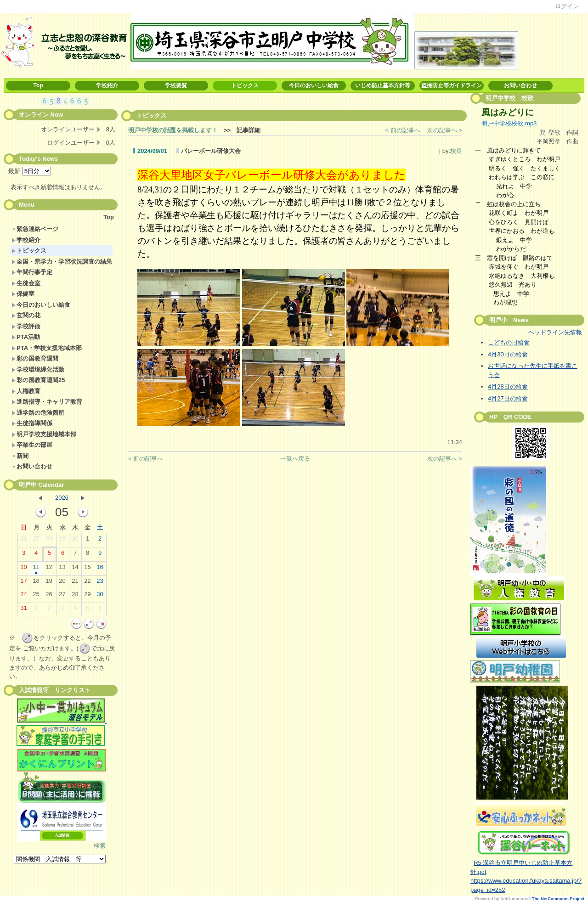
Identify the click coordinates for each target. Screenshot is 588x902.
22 (87, 583)
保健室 (23, 294)
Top (38, 85)
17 (23, 583)
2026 (62, 498)
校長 (456, 151)
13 (62, 569)
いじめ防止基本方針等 (383, 85)
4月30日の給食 (508, 354)
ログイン (567, 6)
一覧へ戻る (295, 459)
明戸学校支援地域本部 (44, 434)
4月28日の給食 (508, 386)
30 (75, 541)
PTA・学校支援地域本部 (47, 348)
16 (100, 569)
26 (23, 541)
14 (75, 569)
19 (49, 583)
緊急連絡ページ (35, 229)
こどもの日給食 (509, 342)
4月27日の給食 (508, 398)
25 (36, 596)
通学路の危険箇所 (38, 413)
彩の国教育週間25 (38, 380)
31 (23, 610)
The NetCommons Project (558, 899)
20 (62, 583)
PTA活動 (26, 337)
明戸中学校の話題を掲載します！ (173, 130)
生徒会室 (26, 283)
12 (49, 569)
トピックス (245, 85)
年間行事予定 (32, 272)
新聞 (20, 456)
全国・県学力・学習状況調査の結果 (62, 262)
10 (23, 569)
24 (23, 596)
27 (36, 541)
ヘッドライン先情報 (555, 332)
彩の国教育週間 (35, 358)
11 (36, 569)
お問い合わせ (520, 85)
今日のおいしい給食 (314, 85)
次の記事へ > (445, 130)
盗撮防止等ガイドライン (452, 85)
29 (62, 541)
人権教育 (26, 391)
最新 (30, 171)
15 (87, 569)
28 (49, 540)
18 (36, 583)
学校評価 (26, 326)
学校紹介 (107, 85)
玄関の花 (26, 315)
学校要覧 (176, 85)
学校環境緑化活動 (38, 369)
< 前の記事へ (403, 130)
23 (100, 583)
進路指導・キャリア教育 (47, 402)
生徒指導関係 (32, 423)
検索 (100, 846)
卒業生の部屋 (32, 445)
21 (75, 583)
